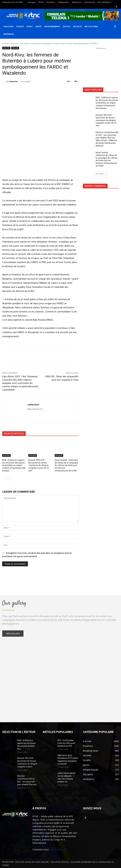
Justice (67, 26)
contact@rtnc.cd (58, 849)
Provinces (9, 34)
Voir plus (101, 171)
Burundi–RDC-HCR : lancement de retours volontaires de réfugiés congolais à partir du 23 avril (39, 465)
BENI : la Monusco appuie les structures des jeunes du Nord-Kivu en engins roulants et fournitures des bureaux (14, 465)
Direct (41, 2)
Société (20, 26)
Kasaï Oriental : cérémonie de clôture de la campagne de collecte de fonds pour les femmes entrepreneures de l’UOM (66, 465)
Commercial (89, 2)
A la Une (14, 43)
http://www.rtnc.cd (35, 409)
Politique (9, 26)
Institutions (91, 26)
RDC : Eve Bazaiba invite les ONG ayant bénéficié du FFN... (66, 743)
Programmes (63, 2)
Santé (38, 26)
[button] (115, 27)
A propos (32, 2)
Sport (30, 26)
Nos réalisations (104, 2)
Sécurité (77, 26)
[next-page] (9, 478)
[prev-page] (4, 478)
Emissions (51, 2)
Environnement (52, 26)
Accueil (5, 43)
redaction (13, 81)
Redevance (77, 2)
